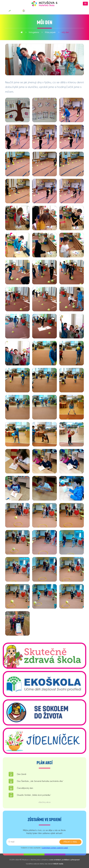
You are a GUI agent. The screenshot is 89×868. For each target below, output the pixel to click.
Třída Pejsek (50, 32)
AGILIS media (58, 864)
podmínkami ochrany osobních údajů (55, 848)
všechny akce (44, 802)
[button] (85, 4)
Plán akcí (45, 763)
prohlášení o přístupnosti (71, 860)
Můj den (65, 32)
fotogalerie (34, 32)
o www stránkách (55, 860)
